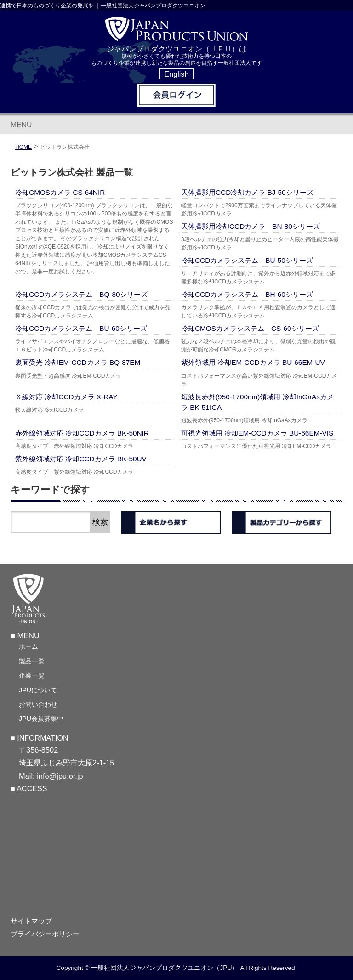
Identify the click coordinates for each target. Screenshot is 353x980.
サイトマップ (31, 922)
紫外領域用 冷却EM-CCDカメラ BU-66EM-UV (253, 362)
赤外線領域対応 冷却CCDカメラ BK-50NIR (82, 433)
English (177, 74)
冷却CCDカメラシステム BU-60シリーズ (81, 328)
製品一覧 (32, 662)
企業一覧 (32, 676)
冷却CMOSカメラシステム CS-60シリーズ (250, 328)
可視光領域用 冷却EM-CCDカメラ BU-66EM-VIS (257, 433)
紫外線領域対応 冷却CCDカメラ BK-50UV (81, 459)
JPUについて (38, 690)
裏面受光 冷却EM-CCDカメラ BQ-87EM (78, 362)
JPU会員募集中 (41, 719)
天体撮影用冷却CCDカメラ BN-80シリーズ (251, 226)
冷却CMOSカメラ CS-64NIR (60, 192)
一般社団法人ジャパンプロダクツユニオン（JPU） (165, 968)
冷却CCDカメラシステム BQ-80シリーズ (81, 294)
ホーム (28, 647)
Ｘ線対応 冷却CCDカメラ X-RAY (66, 397)
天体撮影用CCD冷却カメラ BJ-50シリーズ (247, 192)
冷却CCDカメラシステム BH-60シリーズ (247, 294)
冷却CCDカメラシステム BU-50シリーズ (247, 260)
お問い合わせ (38, 705)
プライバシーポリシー (45, 935)
